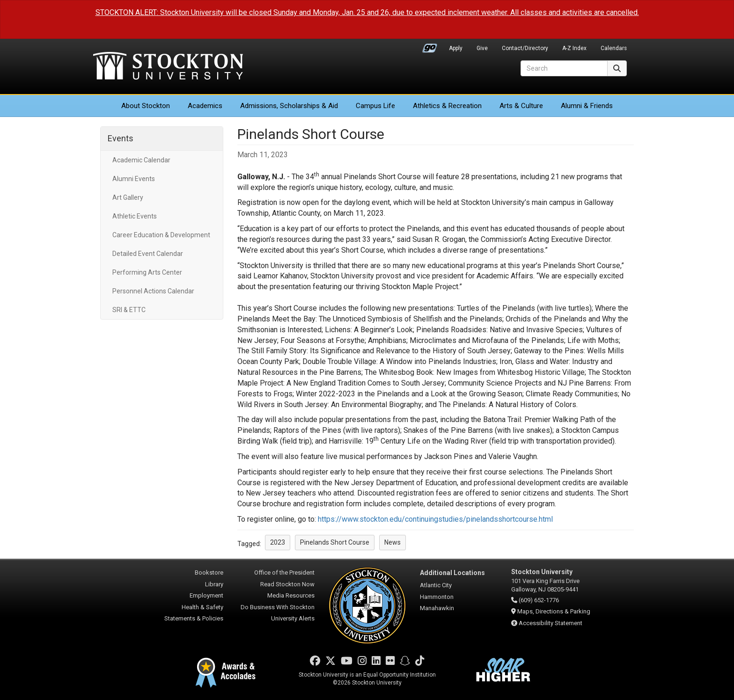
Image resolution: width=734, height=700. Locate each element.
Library (214, 584)
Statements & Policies (194, 618)
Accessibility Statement (550, 623)
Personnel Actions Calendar (153, 291)
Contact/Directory (525, 48)
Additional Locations (452, 573)
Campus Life (375, 106)
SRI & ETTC (129, 310)
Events (121, 138)
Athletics (447, 106)
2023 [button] (278, 542)
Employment (206, 595)
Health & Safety (202, 607)
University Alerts (293, 618)
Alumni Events (134, 179)
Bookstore (209, 572)
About (146, 106)
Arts (521, 106)
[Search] (564, 68)
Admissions (289, 106)
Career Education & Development (161, 235)
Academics (205, 106)
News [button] (393, 542)
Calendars (614, 48)
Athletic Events (135, 216)
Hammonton (437, 597)
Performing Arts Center (147, 272)
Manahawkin (437, 608)
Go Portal (430, 46)
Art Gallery (128, 197)
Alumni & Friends (587, 106)
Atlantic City (436, 585)
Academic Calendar (141, 160)
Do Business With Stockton (278, 607)
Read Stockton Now (287, 584)
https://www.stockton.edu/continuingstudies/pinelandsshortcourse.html (435, 519)
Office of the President (284, 572)
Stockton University (168, 67)
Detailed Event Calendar (148, 254)
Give (482, 48)
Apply (456, 48)
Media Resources (291, 595)
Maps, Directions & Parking (554, 611)
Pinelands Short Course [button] (335, 542)
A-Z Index (574, 48)
